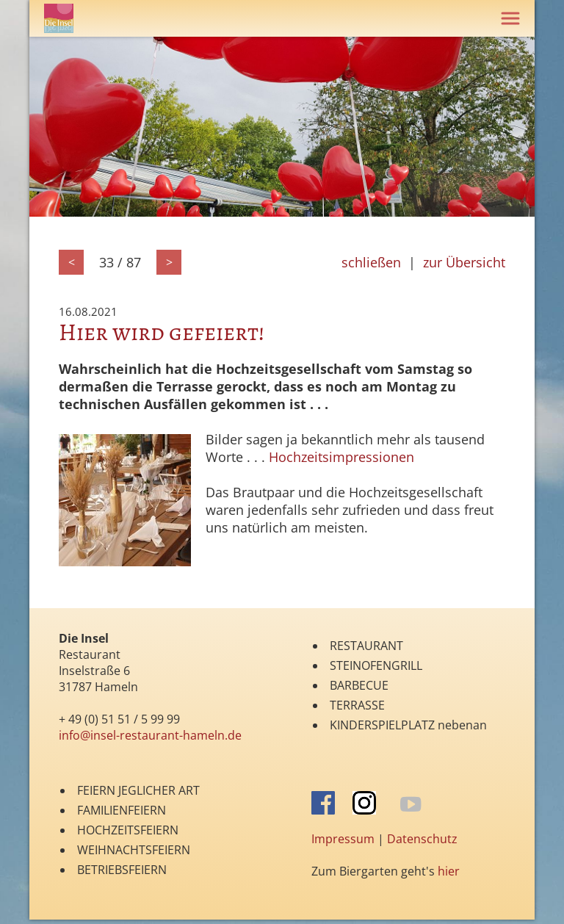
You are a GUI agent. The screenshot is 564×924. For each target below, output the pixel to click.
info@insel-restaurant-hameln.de (150, 735)
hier (449, 871)
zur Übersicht (464, 262)
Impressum (343, 839)
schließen (371, 262)
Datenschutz (422, 839)
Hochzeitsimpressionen (341, 457)
